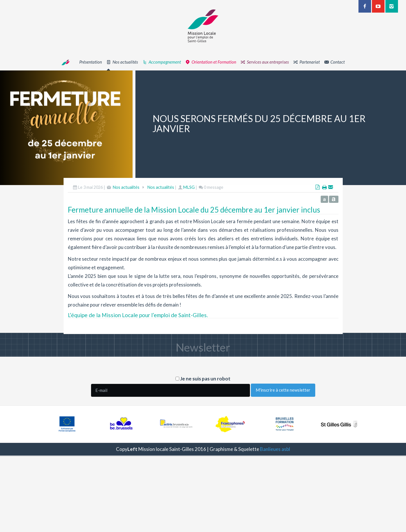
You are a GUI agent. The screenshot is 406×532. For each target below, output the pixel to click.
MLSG (189, 202)
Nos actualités (126, 202)
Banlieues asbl (275, 449)
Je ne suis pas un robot (203, 379)
